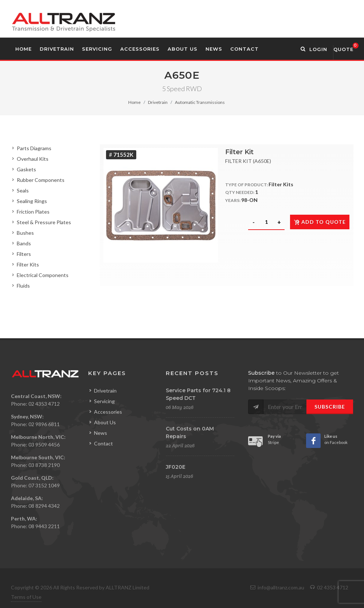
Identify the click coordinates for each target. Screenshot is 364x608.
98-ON (249, 200)
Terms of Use (26, 597)
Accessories (108, 412)
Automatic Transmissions (200, 102)
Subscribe (330, 407)
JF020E (176, 467)
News (101, 433)
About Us (105, 422)
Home (134, 102)
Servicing (104, 401)
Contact (103, 443)
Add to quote (320, 222)
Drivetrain (158, 102)
